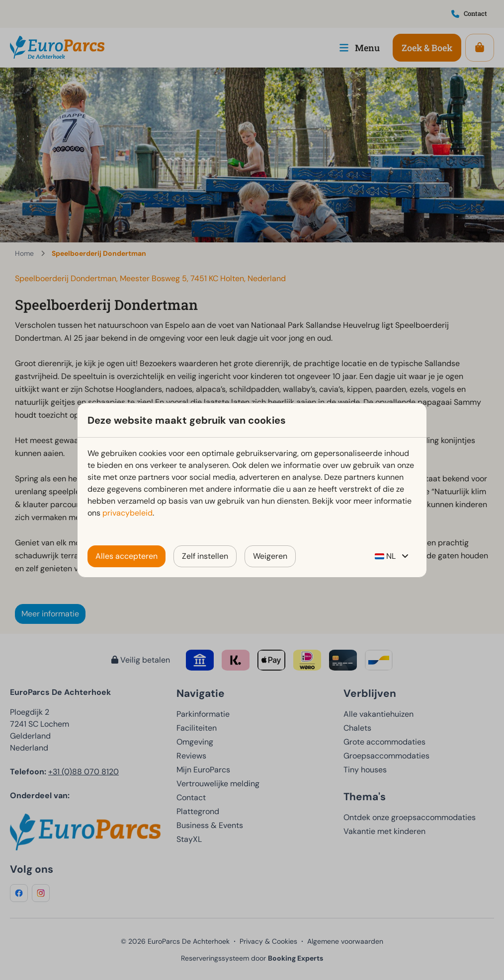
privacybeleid (127, 513)
